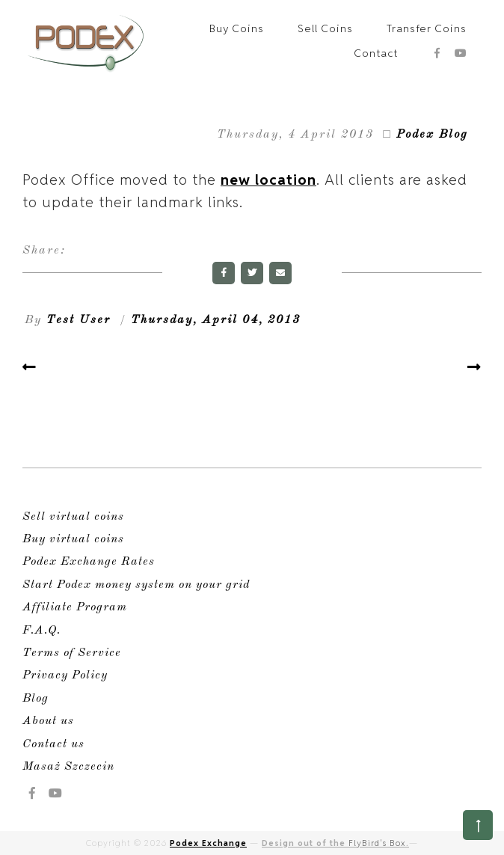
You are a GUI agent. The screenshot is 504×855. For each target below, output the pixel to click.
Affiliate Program (75, 607)
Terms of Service (72, 653)
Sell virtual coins (73, 517)
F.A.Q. (42, 631)
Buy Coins (237, 28)
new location (268, 180)
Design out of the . (335, 843)
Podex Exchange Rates (89, 562)
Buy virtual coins (73, 539)
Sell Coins (325, 28)
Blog (36, 699)
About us (48, 721)
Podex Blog (432, 135)
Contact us (53, 744)
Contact (376, 53)
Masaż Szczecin (68, 767)
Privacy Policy (65, 675)
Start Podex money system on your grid (136, 585)
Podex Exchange (208, 843)
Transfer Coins (427, 28)
